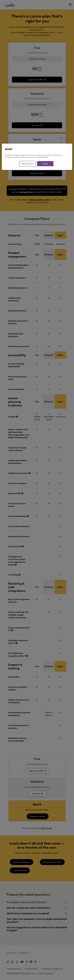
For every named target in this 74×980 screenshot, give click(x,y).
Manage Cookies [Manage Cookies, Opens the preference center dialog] (27, 164)
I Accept (45, 164)
